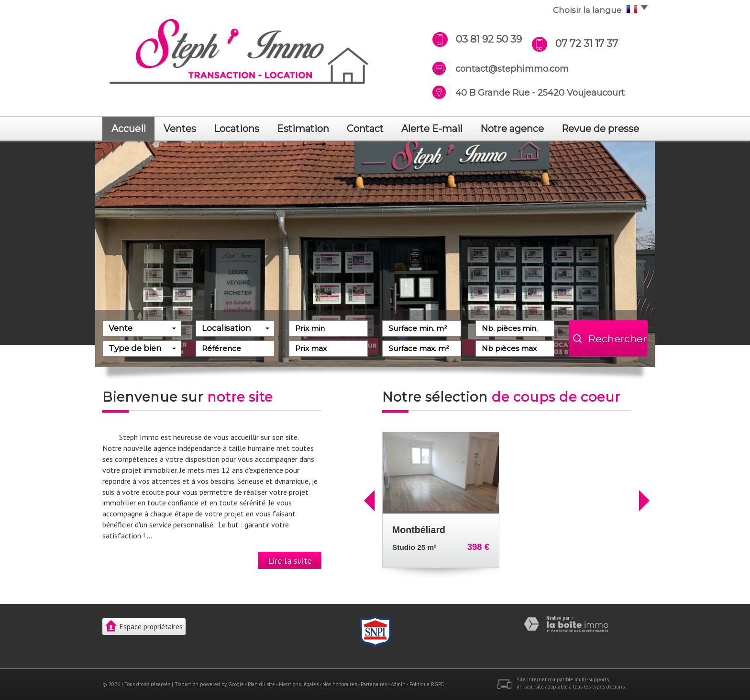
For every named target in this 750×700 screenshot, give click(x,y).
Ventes (180, 129)
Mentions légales (299, 684)
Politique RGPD (427, 684)
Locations (237, 129)
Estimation (303, 129)
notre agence (512, 129)
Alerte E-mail (432, 129)
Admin (398, 684)
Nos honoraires (340, 684)
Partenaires (374, 684)
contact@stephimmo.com (512, 69)
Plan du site (261, 684)
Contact (365, 129)
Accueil (129, 129)
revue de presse (600, 129)
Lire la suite (290, 560)
